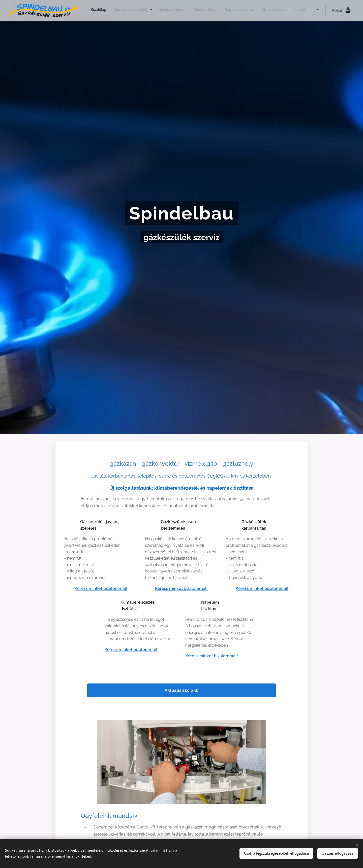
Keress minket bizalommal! (101, 588)
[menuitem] (235, 10)
